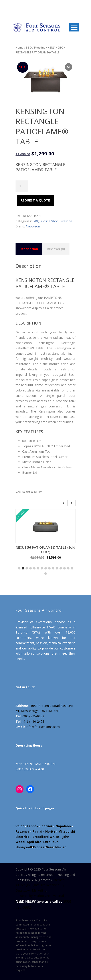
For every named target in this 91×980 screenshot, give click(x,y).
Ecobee (39, 847)
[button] (72, 503)
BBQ (29, 47)
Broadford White (46, 837)
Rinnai (37, 831)
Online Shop (50, 221)
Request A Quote (35, 200)
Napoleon (33, 226)
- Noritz (49, 831)
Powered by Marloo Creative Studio (41, 896)
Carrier (47, 826)
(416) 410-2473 (33, 721)
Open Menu (74, 27)
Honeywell (24, 847)
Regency (22, 831)
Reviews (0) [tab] (56, 249)
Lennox (33, 826)
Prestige (40, 47)
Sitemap (58, 880)
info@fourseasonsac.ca (43, 727)
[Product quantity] (22, 186)
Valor (20, 826)
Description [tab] (29, 249)
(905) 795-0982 (33, 716)
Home (20, 47)
